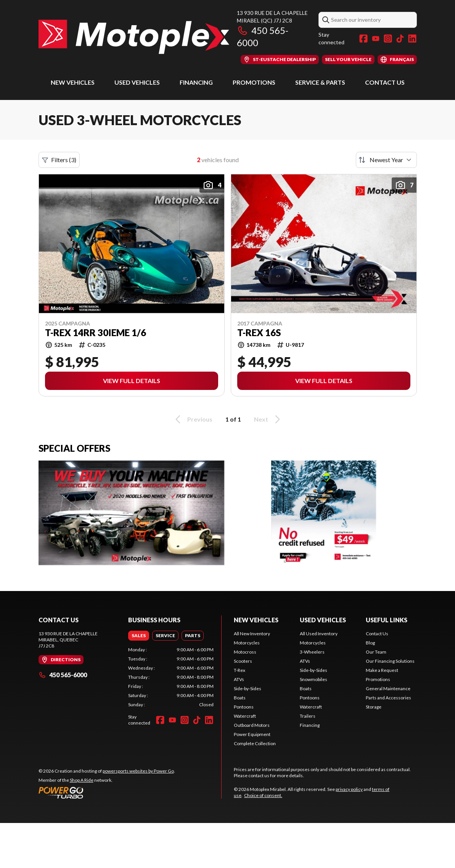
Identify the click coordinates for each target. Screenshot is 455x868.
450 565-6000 (63, 675)
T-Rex (240, 670)
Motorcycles (247, 643)
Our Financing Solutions (390, 661)
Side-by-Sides (248, 688)
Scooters (243, 661)
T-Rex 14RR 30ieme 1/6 (96, 333)
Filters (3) (59, 160)
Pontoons (244, 707)
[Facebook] (363, 39)
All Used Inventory (319, 634)
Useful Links (387, 620)
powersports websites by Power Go (138, 771)
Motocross (245, 652)
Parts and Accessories (388, 698)
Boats (240, 698)
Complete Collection (255, 743)
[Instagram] (388, 39)
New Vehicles (73, 82)
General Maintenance (388, 688)
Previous (193, 419)
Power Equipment (252, 734)
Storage (374, 707)
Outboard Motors (252, 725)
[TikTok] (400, 39)
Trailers (308, 716)
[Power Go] (107, 792)
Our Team (376, 652)
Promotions (254, 82)
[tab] (139, 636)
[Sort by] (386, 160)
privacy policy (349, 789)
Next (268, 419)
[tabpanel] (171, 677)
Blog (370, 643)
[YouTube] (376, 39)
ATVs (239, 679)
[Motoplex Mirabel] (134, 37)
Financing (196, 82)
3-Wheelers (312, 652)
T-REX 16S (259, 333)
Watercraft (245, 716)
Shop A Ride (82, 780)
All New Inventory (252, 634)
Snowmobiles (314, 679)
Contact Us (385, 82)
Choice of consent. (263, 795)
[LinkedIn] (412, 39)
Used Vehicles (137, 82)
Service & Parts (320, 82)
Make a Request (382, 670)
